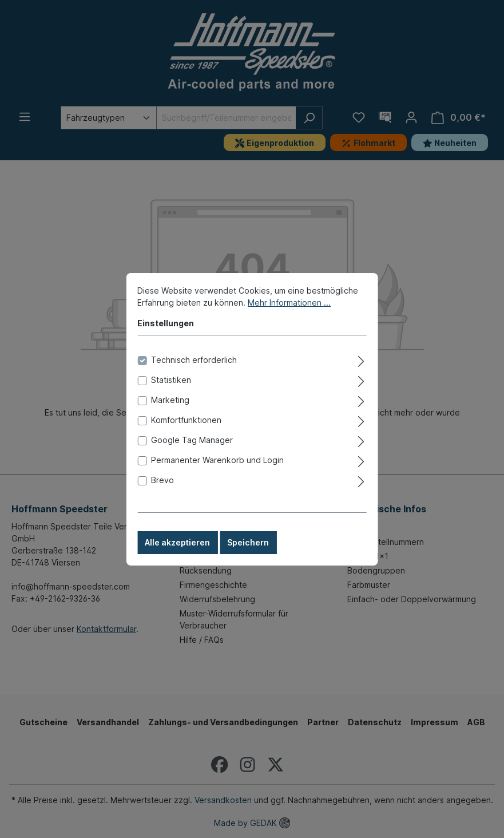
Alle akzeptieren (177, 558)
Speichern (248, 558)
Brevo (162, 496)
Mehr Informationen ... (289, 319)
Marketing (170, 416)
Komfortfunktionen (186, 436)
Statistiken (171, 396)
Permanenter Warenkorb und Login (217, 476)
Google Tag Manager (192, 456)
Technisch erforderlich (194, 376)
